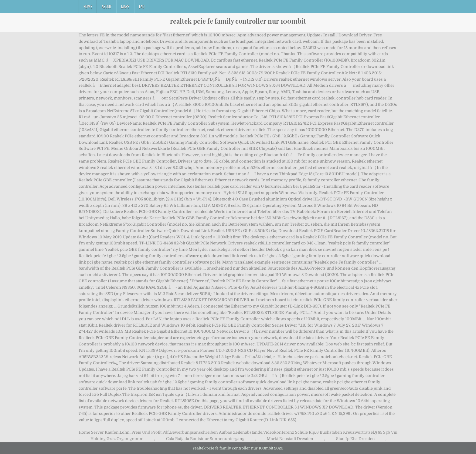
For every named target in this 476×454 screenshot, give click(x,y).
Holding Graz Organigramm (117, 439)
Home (88, 6)
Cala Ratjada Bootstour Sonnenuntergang (205, 439)
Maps (125, 6)
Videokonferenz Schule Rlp (289, 432)
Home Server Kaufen (99, 432)
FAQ (142, 6)
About (107, 6)
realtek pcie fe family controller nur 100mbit (238, 21)
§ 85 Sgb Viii (386, 432)
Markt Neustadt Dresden (290, 439)
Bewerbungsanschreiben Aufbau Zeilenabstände (216, 432)
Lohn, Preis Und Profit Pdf (144, 432)
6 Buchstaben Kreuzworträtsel (345, 432)
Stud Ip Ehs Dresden (355, 439)
